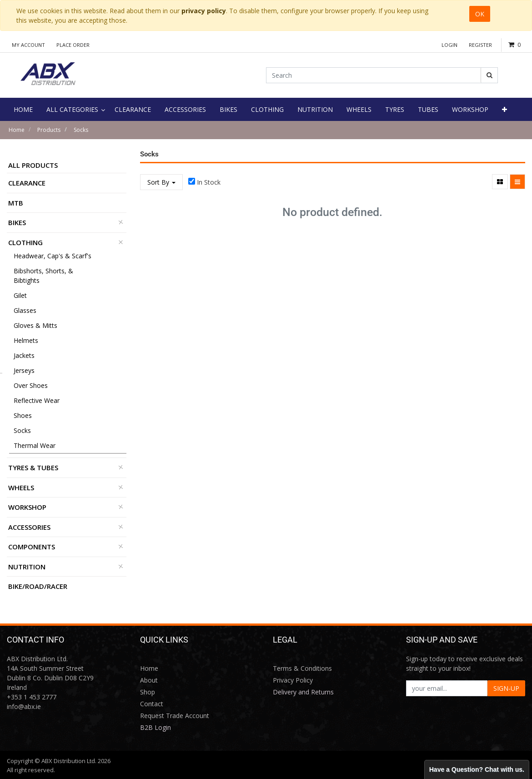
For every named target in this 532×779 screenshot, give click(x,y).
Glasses (25, 310)
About (149, 680)
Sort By (161, 182)
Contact (152, 704)
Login (449, 45)
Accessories (29, 527)
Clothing (25, 242)
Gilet (20, 295)
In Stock (209, 182)
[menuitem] (23, 109)
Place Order (73, 45)
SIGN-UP (506, 688)
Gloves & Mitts (35, 325)
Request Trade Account (175, 716)
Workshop (27, 507)
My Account (28, 45)
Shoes (23, 415)
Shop (148, 692)
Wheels (21, 488)
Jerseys (24, 370)
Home (17, 130)
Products (49, 130)
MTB (16, 203)
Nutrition (27, 567)
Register (480, 45)
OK (480, 14)
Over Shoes (31, 385)
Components (32, 547)
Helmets (26, 340)
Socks (81, 130)
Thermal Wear (35, 445)
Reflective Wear (37, 400)
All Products (33, 165)
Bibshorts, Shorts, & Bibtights (43, 276)
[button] (504, 109)
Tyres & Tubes (33, 467)
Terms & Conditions (302, 668)
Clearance (27, 183)
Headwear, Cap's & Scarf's (53, 256)
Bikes (17, 222)
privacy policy (204, 11)
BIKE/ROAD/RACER (38, 586)
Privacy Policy (293, 680)
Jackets (24, 355)
